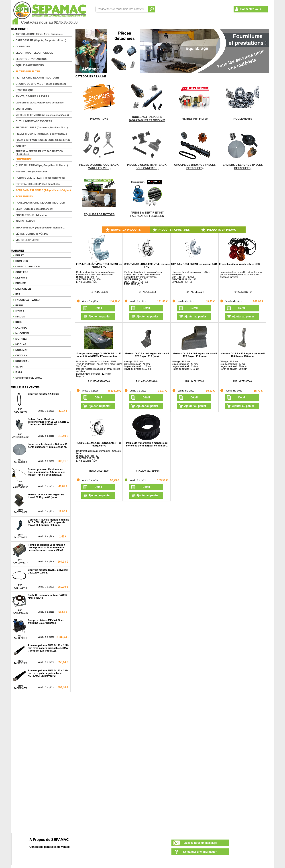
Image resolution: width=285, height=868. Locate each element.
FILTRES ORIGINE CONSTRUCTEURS (38, 78)
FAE (18, 294)
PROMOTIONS (24, 159)
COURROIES (23, 46)
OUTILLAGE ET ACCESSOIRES (34, 121)
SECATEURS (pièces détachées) (34, 209)
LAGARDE (21, 328)
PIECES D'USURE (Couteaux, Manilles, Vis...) (42, 127)
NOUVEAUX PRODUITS (126, 230)
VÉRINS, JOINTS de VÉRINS (32, 234)
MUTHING (21, 339)
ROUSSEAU (22, 361)
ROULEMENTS (24, 196)
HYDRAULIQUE (25, 90)
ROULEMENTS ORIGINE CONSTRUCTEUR (40, 203)
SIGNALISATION (25, 221)
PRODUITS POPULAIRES (174, 230)
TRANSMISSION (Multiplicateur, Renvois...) (41, 228)
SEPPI (19, 367)
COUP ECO (22, 272)
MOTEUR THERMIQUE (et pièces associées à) (42, 115)
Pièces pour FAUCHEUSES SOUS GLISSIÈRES (43, 140)
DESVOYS (21, 278)
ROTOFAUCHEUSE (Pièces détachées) (38, 184)
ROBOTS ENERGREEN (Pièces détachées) (40, 178)
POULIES (21, 146)
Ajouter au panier (99, 317)
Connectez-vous (251, 9)
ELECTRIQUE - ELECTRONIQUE (34, 53)
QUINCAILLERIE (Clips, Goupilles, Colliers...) (42, 165)
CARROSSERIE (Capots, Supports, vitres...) (41, 40)
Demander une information (200, 852)
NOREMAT (21, 350)
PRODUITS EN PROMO (222, 230)
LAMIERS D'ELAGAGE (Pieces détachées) (40, 103)
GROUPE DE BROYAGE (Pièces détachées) (41, 84)
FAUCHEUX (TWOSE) (28, 300)
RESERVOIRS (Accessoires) (32, 172)
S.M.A (19, 372)
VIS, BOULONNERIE (27, 240)
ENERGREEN (23, 289)
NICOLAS (21, 344)
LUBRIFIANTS (24, 109)
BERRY (20, 255)
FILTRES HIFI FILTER (28, 71)
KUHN (19, 322)
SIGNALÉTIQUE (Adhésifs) (31, 215)
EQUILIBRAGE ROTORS (30, 65)
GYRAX (20, 311)
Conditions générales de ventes (50, 847)
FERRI (19, 305)
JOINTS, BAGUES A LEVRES (32, 96)
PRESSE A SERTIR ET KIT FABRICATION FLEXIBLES (39, 153)
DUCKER (21, 283)
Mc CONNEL (23, 333)
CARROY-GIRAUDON (28, 266)
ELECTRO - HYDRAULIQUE (32, 59)
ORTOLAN (21, 355)
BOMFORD (22, 261)
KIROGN (20, 317)
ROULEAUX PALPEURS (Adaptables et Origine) (43, 190)
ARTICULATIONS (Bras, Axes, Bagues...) (39, 34)
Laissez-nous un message (200, 843)
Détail (98, 308)
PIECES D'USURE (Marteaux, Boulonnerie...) (41, 134)
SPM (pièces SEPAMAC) (29, 378)
